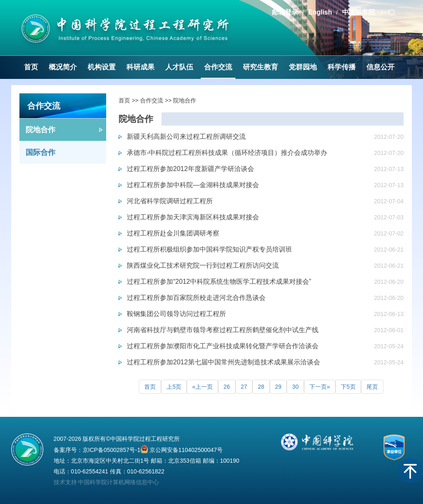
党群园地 (303, 67)
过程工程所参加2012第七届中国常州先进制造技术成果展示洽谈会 (223, 362)
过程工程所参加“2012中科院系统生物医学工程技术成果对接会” (219, 282)
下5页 (348, 387)
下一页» (320, 387)
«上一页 (202, 387)
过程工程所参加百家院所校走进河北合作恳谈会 (196, 298)
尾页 (372, 387)
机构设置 (102, 67)
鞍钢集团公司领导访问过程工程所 (176, 314)
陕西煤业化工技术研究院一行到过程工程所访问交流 (203, 265)
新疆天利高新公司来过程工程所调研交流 (186, 137)
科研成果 (140, 67)
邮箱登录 (285, 12)
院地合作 (40, 130)
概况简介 (63, 67)
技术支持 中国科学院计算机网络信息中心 (107, 482)
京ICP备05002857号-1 (112, 450)
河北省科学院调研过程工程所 (170, 201)
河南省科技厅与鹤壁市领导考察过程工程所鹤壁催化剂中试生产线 (223, 330)
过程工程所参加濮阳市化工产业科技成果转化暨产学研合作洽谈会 (223, 346)
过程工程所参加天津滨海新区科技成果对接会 (193, 217)
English (320, 12)
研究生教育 (260, 67)
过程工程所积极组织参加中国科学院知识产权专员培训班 (209, 249)
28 (261, 387)
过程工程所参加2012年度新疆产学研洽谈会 (190, 169)
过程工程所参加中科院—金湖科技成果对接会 (193, 185)
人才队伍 (179, 67)
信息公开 (380, 67)
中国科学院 (359, 12)
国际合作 (40, 152)
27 (244, 387)
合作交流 (218, 67)
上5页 (174, 387)
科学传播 (342, 67)
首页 (31, 67)
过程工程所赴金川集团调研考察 (173, 233)
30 (295, 387)
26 (227, 387)
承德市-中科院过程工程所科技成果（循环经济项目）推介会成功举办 (227, 153)
